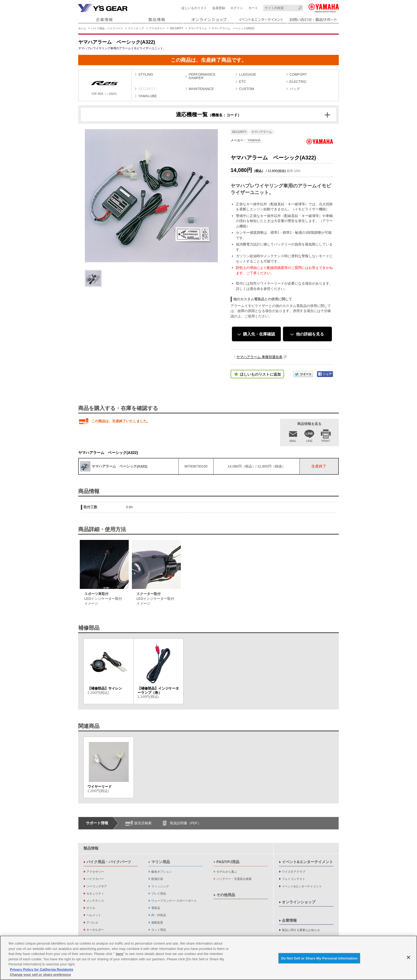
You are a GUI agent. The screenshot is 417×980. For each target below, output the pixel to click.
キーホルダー (95, 930)
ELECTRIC (298, 82)
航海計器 (157, 879)
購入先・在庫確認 (259, 334)
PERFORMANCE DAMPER (202, 76)
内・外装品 (159, 915)
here (119, 955)
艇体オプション (162, 872)
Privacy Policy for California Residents (41, 971)
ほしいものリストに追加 (260, 374)
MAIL (293, 441)
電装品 (156, 908)
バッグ (295, 89)
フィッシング (160, 886)
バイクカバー (95, 879)
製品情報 (91, 848)
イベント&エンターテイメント (307, 862)
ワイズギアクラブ (294, 872)
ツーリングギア (97, 886)
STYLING (146, 74)
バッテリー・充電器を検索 (234, 879)
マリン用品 (161, 862)
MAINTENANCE (201, 89)
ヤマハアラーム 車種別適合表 (259, 357)
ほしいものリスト (194, 8)
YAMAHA (254, 140)
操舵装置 (157, 922)
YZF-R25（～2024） (105, 86)
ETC (243, 82)
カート (253, 8)
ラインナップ (136, 28)
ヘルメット (94, 915)
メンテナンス (95, 901)
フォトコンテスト (294, 879)
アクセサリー (157, 28)
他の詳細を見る (310, 334)
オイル (91, 908)
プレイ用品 (159, 893)
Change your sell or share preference (40, 976)
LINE (309, 441)
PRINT (326, 441)
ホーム (82, 28)
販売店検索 (143, 823)
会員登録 (219, 8)
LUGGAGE (248, 74)
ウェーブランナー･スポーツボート (174, 901)
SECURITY (177, 28)
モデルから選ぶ (227, 872)
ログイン (237, 8)
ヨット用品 (159, 930)
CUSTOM (247, 89)
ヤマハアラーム (198, 28)
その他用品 (226, 895)
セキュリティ (95, 893)
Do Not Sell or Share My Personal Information (319, 959)
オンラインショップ (299, 902)
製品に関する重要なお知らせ (301, 930)
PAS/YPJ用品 (228, 862)
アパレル (92, 922)
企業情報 (289, 920)
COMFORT (298, 74)
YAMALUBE (148, 96)
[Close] (408, 958)
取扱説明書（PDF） (185, 823)
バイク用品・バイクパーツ (107, 28)
